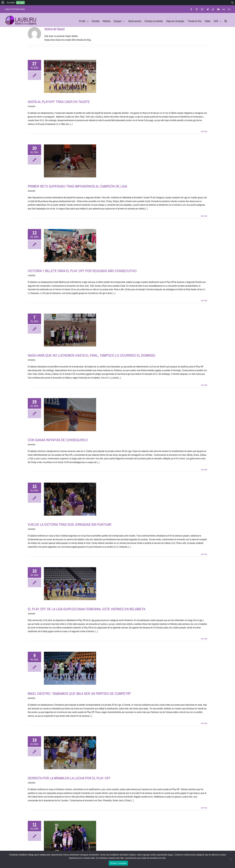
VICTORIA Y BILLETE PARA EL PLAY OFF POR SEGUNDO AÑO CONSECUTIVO (82, 271)
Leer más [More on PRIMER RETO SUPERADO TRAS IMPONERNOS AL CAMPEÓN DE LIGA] (204, 216)
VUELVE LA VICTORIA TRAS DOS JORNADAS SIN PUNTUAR (70, 524)
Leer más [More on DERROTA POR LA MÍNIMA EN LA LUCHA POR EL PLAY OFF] (204, 808)
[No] (231, 859)
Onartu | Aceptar (118, 863)
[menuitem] (3, 3)
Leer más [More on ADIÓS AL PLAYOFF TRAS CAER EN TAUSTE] (204, 131)
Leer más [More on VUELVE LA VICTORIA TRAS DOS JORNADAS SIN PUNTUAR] (204, 554)
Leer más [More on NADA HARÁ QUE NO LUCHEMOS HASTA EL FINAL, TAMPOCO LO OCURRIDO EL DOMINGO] (204, 385)
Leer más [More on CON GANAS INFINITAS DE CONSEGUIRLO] (204, 470)
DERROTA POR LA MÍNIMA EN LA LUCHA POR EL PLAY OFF (69, 778)
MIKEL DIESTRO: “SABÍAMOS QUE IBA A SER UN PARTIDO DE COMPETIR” (79, 694)
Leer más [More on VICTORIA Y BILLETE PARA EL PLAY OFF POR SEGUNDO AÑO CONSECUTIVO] (204, 300)
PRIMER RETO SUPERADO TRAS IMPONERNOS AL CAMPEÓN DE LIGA (77, 186)
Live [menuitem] (22, 3)
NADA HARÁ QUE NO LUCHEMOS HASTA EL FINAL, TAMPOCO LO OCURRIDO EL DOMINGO (92, 355)
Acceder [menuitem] (11, 3)
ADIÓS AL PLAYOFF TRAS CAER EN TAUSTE (59, 102)
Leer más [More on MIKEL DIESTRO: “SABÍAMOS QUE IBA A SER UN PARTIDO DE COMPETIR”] (204, 723)
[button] (226, 20)
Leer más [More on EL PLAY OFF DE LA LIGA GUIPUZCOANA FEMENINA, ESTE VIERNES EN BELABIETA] (204, 639)
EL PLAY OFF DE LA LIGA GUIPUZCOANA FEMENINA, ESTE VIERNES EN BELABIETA (86, 609)
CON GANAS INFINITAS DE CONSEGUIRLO (58, 440)
